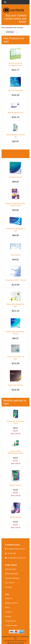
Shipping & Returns (11, 603)
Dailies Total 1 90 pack (16, 385)
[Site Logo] (15, 10)
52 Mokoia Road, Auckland (15, 549)
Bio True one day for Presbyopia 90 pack (15, 64)
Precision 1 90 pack (15, 177)
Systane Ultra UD (15, 485)
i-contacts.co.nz (16, 637)
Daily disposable (10, 569)
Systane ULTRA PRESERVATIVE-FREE (15, 452)
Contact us (9, 598)
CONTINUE (10, 32)
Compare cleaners (11, 625)
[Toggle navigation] (5, 2)
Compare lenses (10, 621)
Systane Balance (15, 517)
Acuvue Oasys (15, 255)
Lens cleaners (10, 583)
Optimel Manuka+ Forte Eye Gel (15, 136)
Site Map (8, 616)
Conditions (9, 612)
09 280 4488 (10, 553)
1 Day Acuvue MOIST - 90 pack (16, 280)
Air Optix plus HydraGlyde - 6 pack (15, 230)
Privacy (7, 607)
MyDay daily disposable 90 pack (15, 305)
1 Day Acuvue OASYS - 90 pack (15, 358)
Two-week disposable (12, 578)
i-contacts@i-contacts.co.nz (15, 558)
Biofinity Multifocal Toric (15, 113)
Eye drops (8, 587)
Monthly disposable (11, 574)
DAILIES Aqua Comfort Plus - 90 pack (15, 333)
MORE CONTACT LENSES (14, 154)
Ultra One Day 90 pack (15, 90)
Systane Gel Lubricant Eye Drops (15, 422)
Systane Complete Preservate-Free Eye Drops (15, 204)
